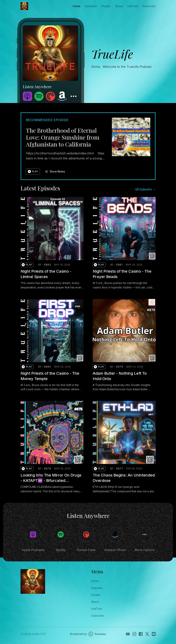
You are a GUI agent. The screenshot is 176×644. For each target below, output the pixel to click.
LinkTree (133, 6)
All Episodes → (145, 189)
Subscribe (149, 6)
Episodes (91, 6)
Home (77, 6)
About (119, 6)
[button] (33, 172)
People (106, 6)
